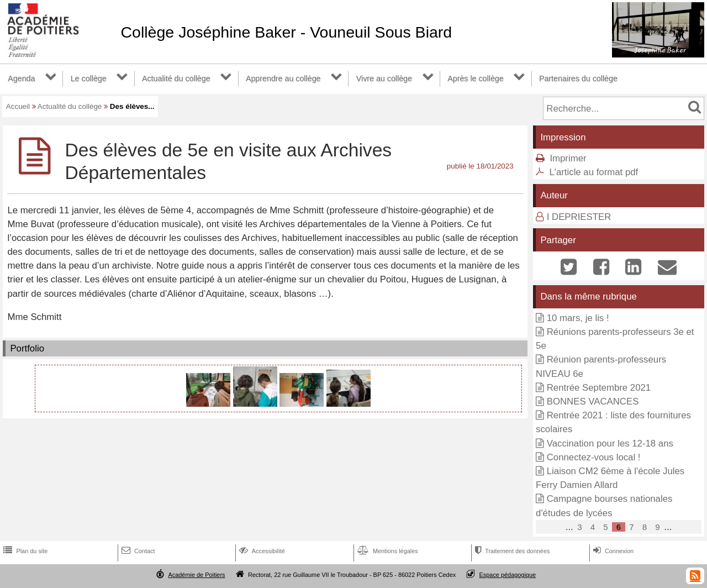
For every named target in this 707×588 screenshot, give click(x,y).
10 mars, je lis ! (578, 318)
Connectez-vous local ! (594, 457)
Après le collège (476, 78)
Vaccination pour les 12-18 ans (610, 443)
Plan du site (24, 551)
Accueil (18, 106)
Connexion (612, 551)
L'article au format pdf (593, 172)
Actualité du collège (176, 78)
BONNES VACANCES (593, 401)
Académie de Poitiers (196, 575)
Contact (137, 551)
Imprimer (568, 158)
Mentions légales (387, 551)
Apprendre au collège (283, 78)
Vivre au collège (384, 78)
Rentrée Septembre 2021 (599, 388)
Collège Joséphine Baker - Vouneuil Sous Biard (286, 32)
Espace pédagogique (508, 575)
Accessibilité (261, 551)
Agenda (21, 78)
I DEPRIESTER (579, 217)
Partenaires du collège (578, 78)
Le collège (89, 78)
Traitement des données (511, 551)
